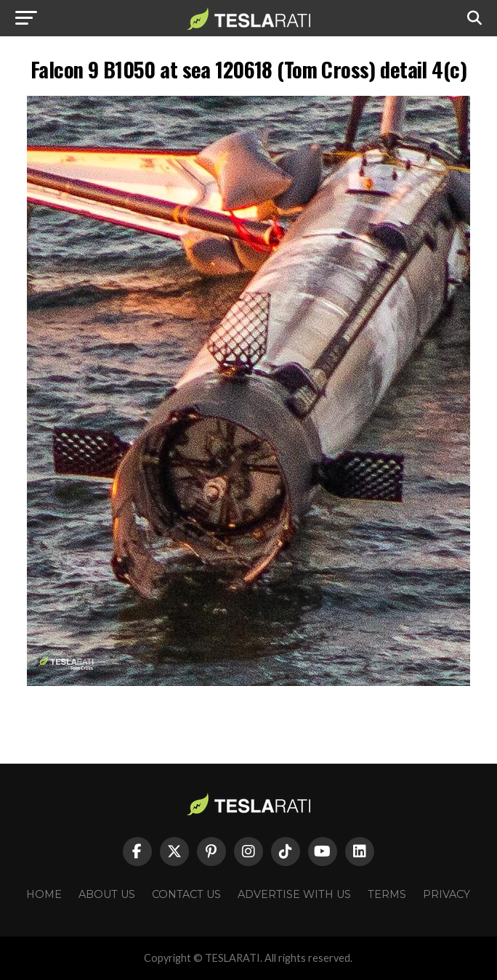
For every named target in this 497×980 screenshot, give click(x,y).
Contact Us (186, 894)
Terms (387, 894)
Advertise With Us (294, 894)
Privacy (447, 894)
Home (44, 894)
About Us (107, 894)
